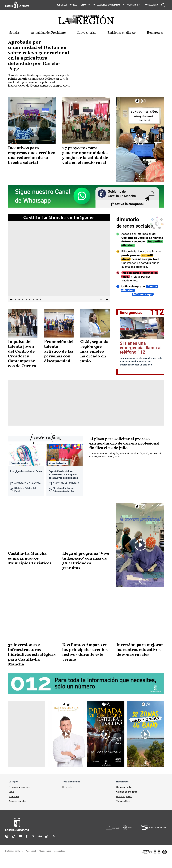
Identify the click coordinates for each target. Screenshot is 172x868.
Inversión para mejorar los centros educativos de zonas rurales (140, 659)
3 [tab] (19, 299)
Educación (14, 806)
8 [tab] (37, 299)
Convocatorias (86, 33)
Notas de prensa (124, 806)
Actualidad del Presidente (48, 33)
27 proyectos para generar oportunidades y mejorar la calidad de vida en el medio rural (85, 155)
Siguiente (107, 300)
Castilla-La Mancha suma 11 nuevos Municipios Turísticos (30, 567)
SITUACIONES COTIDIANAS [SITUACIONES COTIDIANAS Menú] (107, 5)
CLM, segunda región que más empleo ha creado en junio (94, 351)
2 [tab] (15, 299)
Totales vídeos (123, 810)
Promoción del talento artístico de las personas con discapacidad (59, 351)
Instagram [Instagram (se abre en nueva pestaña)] (7, 845)
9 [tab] (41, 299)
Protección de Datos (14, 860)
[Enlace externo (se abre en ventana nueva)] (140, 140)
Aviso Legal (31, 860)
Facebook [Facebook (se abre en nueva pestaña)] (27, 845)
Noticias (14, 33)
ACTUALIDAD (151, 5)
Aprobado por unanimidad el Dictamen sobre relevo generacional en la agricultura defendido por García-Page (39, 55)
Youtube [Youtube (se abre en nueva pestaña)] (20, 845)
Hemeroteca (155, 33)
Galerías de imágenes (127, 801)
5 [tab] (26, 299)
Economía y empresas (19, 796)
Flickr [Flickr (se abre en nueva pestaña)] (40, 845)
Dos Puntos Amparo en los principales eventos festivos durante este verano (85, 661)
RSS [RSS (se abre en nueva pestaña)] (53, 845)
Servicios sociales (17, 810)
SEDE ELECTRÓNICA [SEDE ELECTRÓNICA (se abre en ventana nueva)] (67, 5)
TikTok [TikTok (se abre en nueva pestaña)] (14, 845)
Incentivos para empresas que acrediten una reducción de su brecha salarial (32, 155)
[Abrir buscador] (163, 5)
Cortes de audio (124, 796)
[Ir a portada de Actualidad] (86, 20)
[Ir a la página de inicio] (17, 5)
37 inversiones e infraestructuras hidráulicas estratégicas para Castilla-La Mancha (32, 663)
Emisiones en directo (122, 33)
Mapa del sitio (45, 860)
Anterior (101, 300)
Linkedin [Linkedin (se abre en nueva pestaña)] (47, 845)
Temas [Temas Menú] (83, 5)
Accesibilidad (60, 860)
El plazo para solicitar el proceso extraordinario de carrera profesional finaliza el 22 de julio (124, 443)
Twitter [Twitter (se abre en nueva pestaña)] (33, 845)
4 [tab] (23, 299)
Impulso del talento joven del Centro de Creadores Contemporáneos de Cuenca (22, 354)
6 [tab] (30, 299)
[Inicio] (43, 833)
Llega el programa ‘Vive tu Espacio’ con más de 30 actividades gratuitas (86, 570)
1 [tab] (11, 299)
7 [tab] (33, 299)
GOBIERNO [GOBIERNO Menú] (133, 5)
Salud (11, 801)
